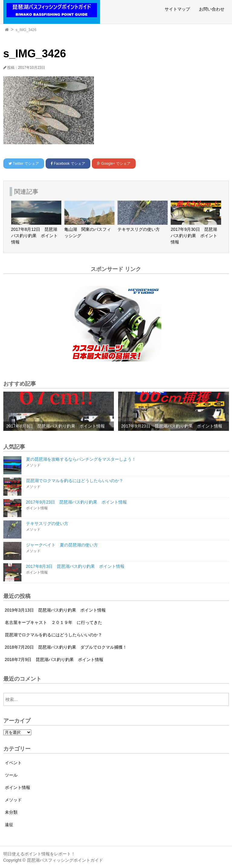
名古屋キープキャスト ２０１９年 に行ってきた (53, 622)
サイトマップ (177, 9)
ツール (11, 775)
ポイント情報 (18, 787)
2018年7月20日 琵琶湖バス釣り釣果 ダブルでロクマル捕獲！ (66, 647)
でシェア (24, 164)
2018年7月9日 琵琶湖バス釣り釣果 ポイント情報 (54, 660)
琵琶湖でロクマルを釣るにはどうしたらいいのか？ (53, 635)
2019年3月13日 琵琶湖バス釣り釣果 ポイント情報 (55, 610)
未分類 (11, 812)
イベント (13, 763)
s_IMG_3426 (26, 30)
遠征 (9, 825)
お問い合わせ (212, 9)
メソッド (13, 800)
